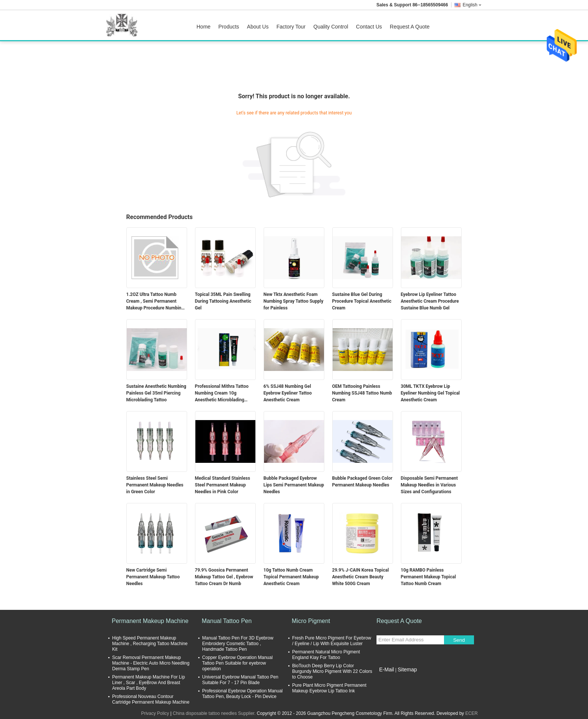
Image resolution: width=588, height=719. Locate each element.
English (472, 5)
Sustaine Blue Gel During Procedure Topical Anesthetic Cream (362, 301)
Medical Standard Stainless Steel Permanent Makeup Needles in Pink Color (223, 485)
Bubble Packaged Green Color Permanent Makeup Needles (362, 482)
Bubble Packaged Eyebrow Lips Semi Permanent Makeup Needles (294, 485)
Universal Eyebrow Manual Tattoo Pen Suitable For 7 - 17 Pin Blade (240, 680)
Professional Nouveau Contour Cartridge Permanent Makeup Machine (151, 699)
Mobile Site (390, 679)
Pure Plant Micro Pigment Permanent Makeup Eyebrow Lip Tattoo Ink (329, 688)
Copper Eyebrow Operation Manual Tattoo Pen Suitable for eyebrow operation (237, 663)
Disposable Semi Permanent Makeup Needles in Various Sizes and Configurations (429, 485)
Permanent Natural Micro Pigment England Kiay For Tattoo (326, 655)
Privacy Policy (155, 713)
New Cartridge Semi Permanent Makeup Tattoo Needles (153, 577)
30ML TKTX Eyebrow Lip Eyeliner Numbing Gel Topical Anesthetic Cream (430, 393)
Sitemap (407, 669)
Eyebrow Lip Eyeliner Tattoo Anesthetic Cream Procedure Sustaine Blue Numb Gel (430, 301)
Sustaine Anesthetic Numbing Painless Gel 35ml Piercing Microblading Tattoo (156, 393)
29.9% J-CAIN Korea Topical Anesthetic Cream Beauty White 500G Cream (361, 577)
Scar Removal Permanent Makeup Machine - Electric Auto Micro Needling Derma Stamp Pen (151, 663)
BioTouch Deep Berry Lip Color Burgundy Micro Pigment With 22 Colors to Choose (332, 671)
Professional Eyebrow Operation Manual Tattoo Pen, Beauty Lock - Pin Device (242, 694)
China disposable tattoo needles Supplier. (215, 713)
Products (229, 27)
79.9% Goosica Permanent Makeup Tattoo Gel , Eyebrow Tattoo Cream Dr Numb (224, 577)
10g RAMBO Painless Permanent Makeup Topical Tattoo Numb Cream (428, 577)
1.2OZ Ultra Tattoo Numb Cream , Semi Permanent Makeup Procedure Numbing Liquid (155, 302)
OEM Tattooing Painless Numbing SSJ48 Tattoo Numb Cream (362, 393)
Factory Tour (291, 27)
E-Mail (387, 669)
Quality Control (331, 27)
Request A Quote (410, 27)
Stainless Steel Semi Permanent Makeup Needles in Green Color (155, 485)
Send (459, 640)
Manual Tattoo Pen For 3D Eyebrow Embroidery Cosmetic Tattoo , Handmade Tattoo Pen (238, 644)
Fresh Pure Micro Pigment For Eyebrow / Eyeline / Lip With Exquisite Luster (332, 641)
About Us (258, 27)
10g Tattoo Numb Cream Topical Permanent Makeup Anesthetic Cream (291, 577)
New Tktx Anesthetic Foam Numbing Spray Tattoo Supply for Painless (294, 301)
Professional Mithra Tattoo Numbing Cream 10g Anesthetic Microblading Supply (222, 393)
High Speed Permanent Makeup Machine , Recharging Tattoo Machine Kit (150, 644)
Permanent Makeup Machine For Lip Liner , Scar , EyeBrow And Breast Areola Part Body (148, 683)
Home (203, 27)
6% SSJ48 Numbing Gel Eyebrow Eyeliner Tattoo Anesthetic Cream (288, 393)
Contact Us (369, 27)
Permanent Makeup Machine (150, 621)
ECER (472, 713)
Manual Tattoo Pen (227, 621)
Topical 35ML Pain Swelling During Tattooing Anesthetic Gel (223, 301)
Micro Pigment (311, 621)
